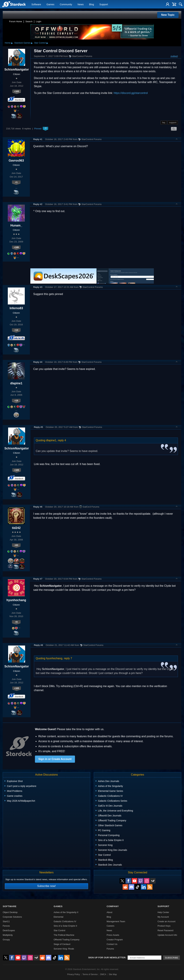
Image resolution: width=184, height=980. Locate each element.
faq (164, 122)
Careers (111, 926)
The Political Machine (64, 935)
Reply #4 (38, 362)
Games (50, 4)
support (173, 122)
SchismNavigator (17, 70)
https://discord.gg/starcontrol (131, 93)
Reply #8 (38, 645)
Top (177, 139)
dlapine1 (16, 383)
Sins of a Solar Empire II (65, 926)
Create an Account (166, 921)
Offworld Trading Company (66, 940)
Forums (110, 949)
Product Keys (164, 926)
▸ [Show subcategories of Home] (12, 43)
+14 (16, 330)
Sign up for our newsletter (107, 958)
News (81, 4)
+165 (17, 91)
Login (38, 21)
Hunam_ (16, 225)
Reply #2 (38, 204)
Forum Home (16, 21)
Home (8, 43)
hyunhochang (16, 600)
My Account (163, 917)
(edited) (174, 56)
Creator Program (115, 940)
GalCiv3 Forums (89, 507)
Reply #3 (38, 287)
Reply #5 (38, 427)
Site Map (113, 974)
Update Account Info (167, 935)
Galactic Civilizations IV (65, 921)
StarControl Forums (80, 56)
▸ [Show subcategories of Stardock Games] (32, 43)
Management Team (116, 921)
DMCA (103, 974)
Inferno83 (16, 308)
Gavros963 (16, 161)
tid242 (16, 528)
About (109, 912)
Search (29, 21)
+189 (16, 247)
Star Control (40, 43)
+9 (16, 622)
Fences (6, 926)
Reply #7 (38, 579)
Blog (91, 4)
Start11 (6, 921)
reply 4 (62, 440)
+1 (16, 182)
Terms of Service (90, 974)
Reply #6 (38, 507)
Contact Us (112, 944)
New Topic (168, 15)
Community (66, 4)
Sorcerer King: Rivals (64, 949)
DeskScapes (9, 930)
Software (36, 4)
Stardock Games (22, 43)
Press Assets (113, 935)
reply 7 (68, 658)
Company (113, 906)
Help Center (163, 912)
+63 (16, 545)
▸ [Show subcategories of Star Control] (47, 43)
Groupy (6, 940)
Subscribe (172, 958)
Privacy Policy (74, 974)
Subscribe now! (46, 886)
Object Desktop (10, 912)
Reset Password (165, 930)
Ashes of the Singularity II (66, 912)
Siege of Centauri (62, 944)
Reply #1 (38, 139)
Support (104, 4)
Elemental (58, 917)
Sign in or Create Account (55, 759)
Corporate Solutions (12, 917)
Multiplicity (8, 935)
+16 (16, 400)
